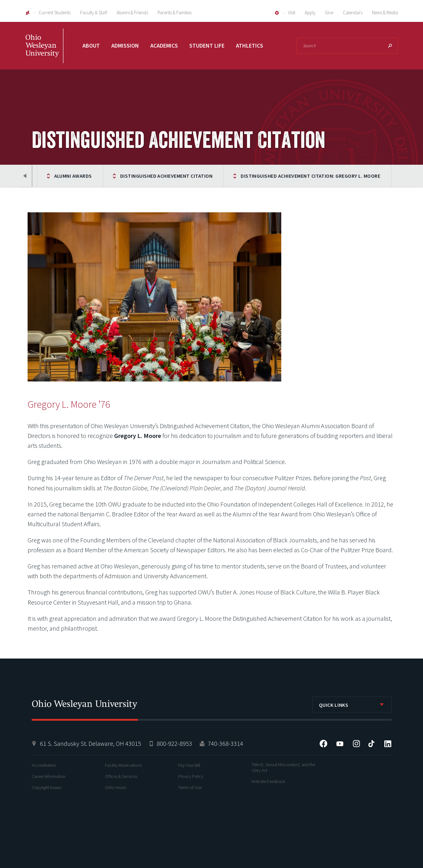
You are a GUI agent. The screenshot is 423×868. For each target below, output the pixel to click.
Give (329, 13)
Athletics (250, 46)
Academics (164, 46)
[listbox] (352, 705)
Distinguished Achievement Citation (166, 176)
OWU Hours (116, 787)
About (91, 46)
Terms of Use (190, 787)
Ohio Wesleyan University (44, 53)
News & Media (385, 13)
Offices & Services (121, 776)
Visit (292, 13)
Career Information (49, 776)
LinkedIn (388, 744)
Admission (125, 46)
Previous (25, 176)
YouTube (340, 744)
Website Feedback (268, 781)
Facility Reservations (123, 765)
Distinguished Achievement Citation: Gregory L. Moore (310, 176)
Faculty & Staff (94, 13)
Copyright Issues (46, 787)
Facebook (323, 744)
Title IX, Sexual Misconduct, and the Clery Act (283, 767)
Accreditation (44, 765)
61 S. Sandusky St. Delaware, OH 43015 (91, 743)
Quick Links (334, 705)
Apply (310, 13)
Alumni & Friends (132, 13)
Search (390, 46)
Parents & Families (175, 13)
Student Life (207, 46)
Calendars (353, 13)
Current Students (55, 13)
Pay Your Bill (189, 765)
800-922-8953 (174, 743)
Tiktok (371, 744)
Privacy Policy (191, 776)
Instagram (356, 744)
